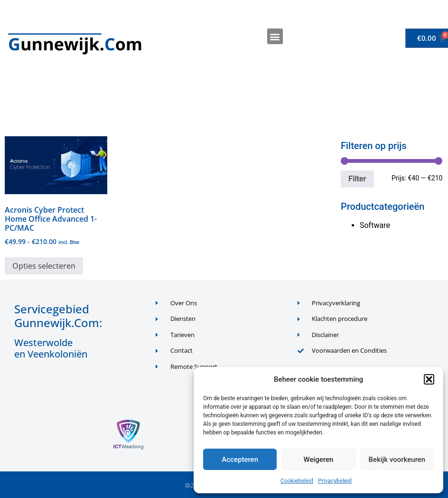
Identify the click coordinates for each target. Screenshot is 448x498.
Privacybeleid (335, 481)
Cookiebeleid (297, 481)
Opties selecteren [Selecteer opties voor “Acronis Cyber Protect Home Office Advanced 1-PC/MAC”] (44, 266)
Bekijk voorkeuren (397, 460)
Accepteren (240, 460)
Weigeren (319, 460)
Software (375, 225)
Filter (357, 179)
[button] (429, 379)
